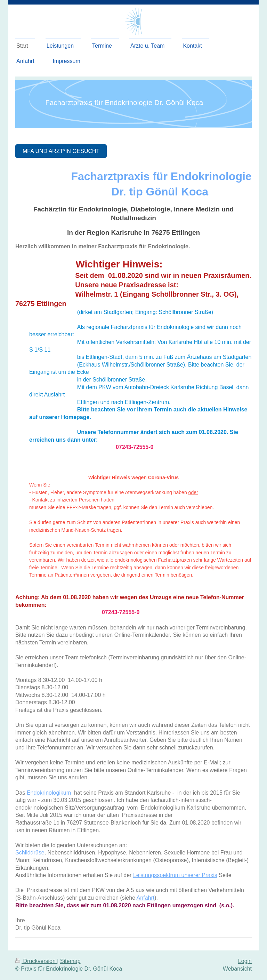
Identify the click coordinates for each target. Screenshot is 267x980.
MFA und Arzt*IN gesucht (61, 151)
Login (245, 961)
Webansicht (237, 969)
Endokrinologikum (49, 793)
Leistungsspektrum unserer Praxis (175, 875)
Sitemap (70, 961)
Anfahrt (146, 898)
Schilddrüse (30, 853)
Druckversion (36, 961)
